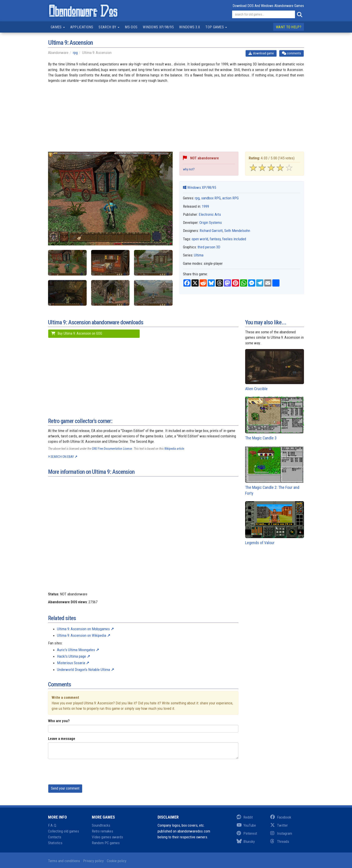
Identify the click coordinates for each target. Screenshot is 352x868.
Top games (216, 27)
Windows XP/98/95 (158, 27)
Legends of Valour (275, 523)
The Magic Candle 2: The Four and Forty (275, 471)
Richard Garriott (211, 231)
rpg (75, 53)
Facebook (281, 817)
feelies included (234, 239)
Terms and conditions (64, 861)
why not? (189, 169)
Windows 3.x (190, 27)
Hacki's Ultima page (71, 656)
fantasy (215, 239)
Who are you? (59, 721)
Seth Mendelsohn (237, 231)
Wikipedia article (174, 449)
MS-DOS (131, 27)
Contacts (55, 837)
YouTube (246, 825)
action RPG (230, 198)
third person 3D (209, 247)
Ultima (199, 255)
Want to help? (289, 27)
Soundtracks (101, 825)
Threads (280, 841)
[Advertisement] (176, 120)
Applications (82, 27)
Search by (109, 27)
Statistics (55, 843)
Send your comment (65, 788)
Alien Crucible (275, 370)
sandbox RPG (211, 198)
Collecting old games (64, 831)
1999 (205, 206)
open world (200, 239)
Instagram (281, 833)
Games (58, 27)
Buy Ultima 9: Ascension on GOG (77, 333)
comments (291, 53)
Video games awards (107, 837)
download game (261, 53)
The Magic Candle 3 (275, 418)
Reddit (245, 817)
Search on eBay (62, 457)
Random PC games (106, 843)
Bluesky (246, 841)
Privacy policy (93, 861)
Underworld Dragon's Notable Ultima (84, 670)
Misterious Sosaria (71, 663)
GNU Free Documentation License (112, 449)
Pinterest (247, 833)
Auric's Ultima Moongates (76, 650)
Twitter (279, 825)
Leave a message (62, 739)
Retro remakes (102, 831)
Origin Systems (211, 223)
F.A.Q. (53, 825)
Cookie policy (117, 861)
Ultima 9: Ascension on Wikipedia (82, 635)
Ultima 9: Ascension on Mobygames (83, 629)
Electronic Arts (210, 214)
